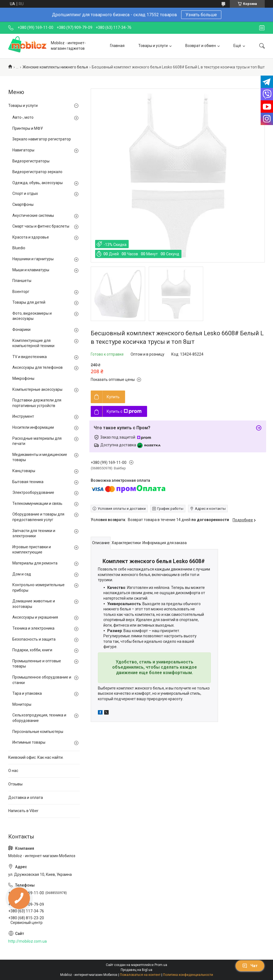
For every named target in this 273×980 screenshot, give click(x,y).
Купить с (124, 411)
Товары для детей (29, 302)
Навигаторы (23, 150)
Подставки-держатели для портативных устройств (37, 403)
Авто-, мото (23, 117)
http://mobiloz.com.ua (27, 941)
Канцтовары (24, 471)
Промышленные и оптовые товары (37, 664)
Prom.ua (161, 965)
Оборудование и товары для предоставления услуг (38, 517)
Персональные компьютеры (38, 732)
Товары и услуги (153, 46)
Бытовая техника (28, 482)
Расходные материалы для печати (37, 441)
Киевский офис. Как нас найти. (36, 757)
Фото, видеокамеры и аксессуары (32, 316)
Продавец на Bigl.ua (136, 970)
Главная (117, 46)
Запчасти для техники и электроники (34, 533)
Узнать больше (201, 15)
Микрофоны (23, 378)
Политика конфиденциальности (188, 975)
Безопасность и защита (34, 639)
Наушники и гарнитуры (33, 259)
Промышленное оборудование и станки (42, 680)
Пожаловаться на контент (140, 975)
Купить (113, 397)
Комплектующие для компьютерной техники (33, 343)
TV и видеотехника (30, 357)
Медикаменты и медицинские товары (40, 457)
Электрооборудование (33, 492)
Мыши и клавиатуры (31, 270)
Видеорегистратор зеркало (37, 172)
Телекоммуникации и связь (37, 503)
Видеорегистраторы (31, 161)
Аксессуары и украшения (35, 617)
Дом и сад (22, 574)
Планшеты (22, 281)
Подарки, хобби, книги (32, 650)
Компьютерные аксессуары (37, 389)
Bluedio (19, 248)
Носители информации (33, 427)
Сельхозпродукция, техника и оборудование (39, 718)
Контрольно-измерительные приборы (38, 588)
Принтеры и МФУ (28, 128)
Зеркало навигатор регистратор (42, 139)
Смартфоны (23, 204)
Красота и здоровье (31, 237)
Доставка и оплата (26, 798)
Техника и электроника (33, 628)
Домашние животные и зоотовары (34, 604)
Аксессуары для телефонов (38, 367)
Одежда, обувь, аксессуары (38, 183)
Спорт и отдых (25, 193)
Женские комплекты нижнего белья (55, 67)
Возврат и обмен (201, 46)
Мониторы (22, 704)
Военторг (21, 292)
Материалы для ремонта (35, 563)
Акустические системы (33, 215)
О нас (13, 771)
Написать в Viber (23, 811)
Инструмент (23, 416)
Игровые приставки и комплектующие (32, 550)
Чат (250, 966)
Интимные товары (29, 742)
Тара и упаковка (27, 693)
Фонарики (21, 330)
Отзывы (15, 784)
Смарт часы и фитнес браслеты (41, 226)
